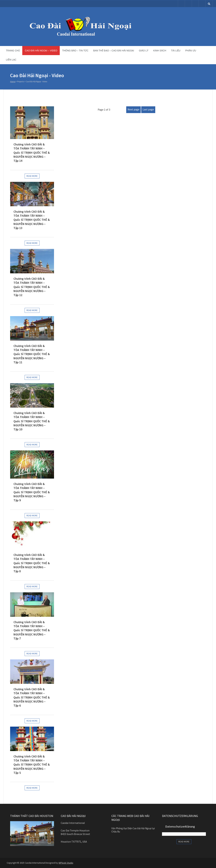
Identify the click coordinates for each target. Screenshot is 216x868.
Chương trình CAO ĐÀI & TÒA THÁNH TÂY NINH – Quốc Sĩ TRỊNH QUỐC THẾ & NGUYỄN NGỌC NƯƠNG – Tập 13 (32, 220)
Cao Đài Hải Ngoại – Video (41, 51)
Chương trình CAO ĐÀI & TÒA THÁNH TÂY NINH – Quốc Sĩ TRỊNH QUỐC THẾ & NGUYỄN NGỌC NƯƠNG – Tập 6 (32, 697)
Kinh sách (160, 51)
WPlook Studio (66, 863)
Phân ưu (191, 51)
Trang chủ (13, 51)
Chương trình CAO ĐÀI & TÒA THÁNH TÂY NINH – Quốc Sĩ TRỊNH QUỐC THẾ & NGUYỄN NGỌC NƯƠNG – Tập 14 (32, 153)
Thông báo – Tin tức (75, 51)
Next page (133, 109)
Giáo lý (144, 51)
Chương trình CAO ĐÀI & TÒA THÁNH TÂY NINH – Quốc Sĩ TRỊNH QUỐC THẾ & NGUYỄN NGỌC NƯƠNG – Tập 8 (32, 563)
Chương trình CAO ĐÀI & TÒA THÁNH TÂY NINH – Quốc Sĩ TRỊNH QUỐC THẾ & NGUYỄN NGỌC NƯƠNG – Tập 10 (32, 421)
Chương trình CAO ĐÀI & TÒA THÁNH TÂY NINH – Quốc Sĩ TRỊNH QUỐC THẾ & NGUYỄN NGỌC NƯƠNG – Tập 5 (32, 765)
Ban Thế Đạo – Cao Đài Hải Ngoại (114, 51)
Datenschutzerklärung (180, 826)
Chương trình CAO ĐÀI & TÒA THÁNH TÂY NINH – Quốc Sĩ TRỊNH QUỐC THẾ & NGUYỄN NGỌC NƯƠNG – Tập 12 (32, 287)
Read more (32, 176)
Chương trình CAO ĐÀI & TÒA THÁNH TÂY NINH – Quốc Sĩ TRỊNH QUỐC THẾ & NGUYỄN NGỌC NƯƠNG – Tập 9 (32, 492)
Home (13, 81)
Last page (148, 109)
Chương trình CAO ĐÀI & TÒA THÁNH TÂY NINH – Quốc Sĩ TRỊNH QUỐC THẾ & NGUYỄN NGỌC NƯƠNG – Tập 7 (32, 630)
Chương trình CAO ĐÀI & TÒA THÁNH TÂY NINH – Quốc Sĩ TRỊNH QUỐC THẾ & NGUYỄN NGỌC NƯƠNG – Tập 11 (32, 354)
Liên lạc (11, 60)
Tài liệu (176, 51)
